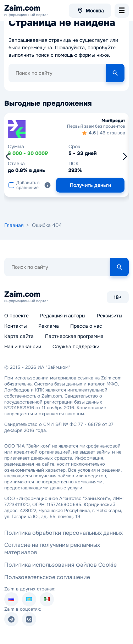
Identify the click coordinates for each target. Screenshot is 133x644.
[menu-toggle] (122, 11)
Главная (14, 225)
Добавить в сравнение (24, 185)
